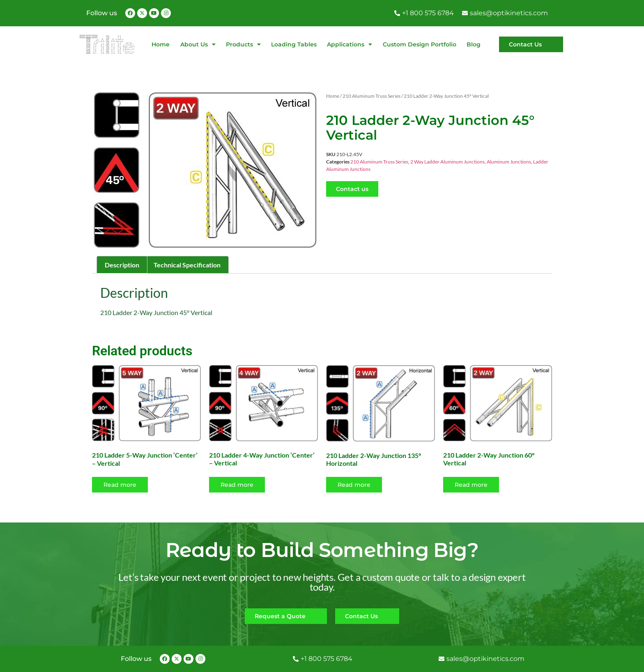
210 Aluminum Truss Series (371, 96)
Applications (350, 44)
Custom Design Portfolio (420, 44)
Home (161, 44)
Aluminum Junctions (509, 162)
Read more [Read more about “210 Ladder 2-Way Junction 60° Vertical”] (471, 485)
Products (243, 44)
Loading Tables (294, 44)
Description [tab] (122, 265)
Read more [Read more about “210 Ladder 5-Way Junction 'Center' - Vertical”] (120, 485)
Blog (474, 44)
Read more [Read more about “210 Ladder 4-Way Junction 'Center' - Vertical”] (237, 485)
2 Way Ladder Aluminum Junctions (447, 162)
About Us (198, 44)
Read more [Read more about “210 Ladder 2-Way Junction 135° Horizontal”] (354, 485)
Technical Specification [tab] (187, 265)
